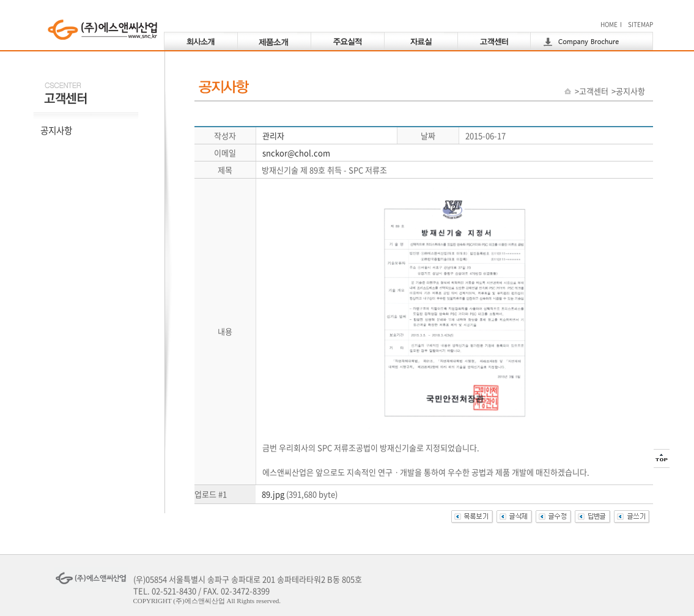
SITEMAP (640, 24)
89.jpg (273, 494)
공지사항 (56, 130)
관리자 (273, 135)
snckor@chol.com (296, 153)
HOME (609, 24)
